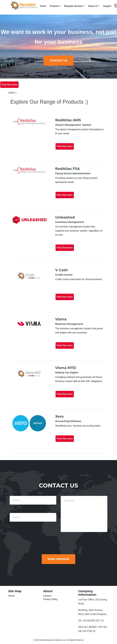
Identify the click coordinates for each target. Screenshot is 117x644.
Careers (47, 596)
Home (43, 6)
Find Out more (9, 85)
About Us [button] (93, 6)
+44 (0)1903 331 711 (93, 621)
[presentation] (87, 541)
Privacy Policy (50, 599)
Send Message (58, 559)
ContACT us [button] (59, 61)
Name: (13, 493)
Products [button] (54, 6)
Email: (13, 510)
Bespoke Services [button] (74, 6)
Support (107, 6)
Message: (66, 493)
